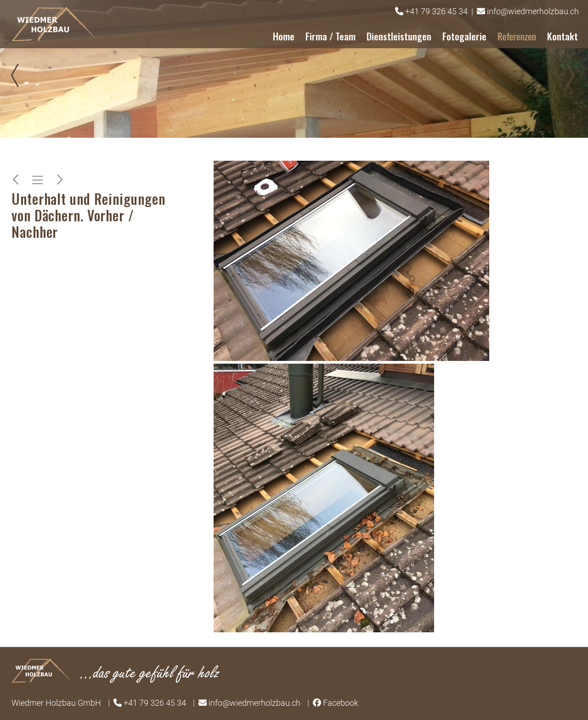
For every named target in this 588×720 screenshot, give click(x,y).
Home (284, 36)
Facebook (341, 703)
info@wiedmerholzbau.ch (533, 11)
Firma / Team (331, 36)
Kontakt (563, 36)
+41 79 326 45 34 (436, 11)
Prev (18, 75)
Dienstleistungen (399, 36)
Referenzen (517, 36)
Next (570, 75)
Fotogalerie (464, 36)
